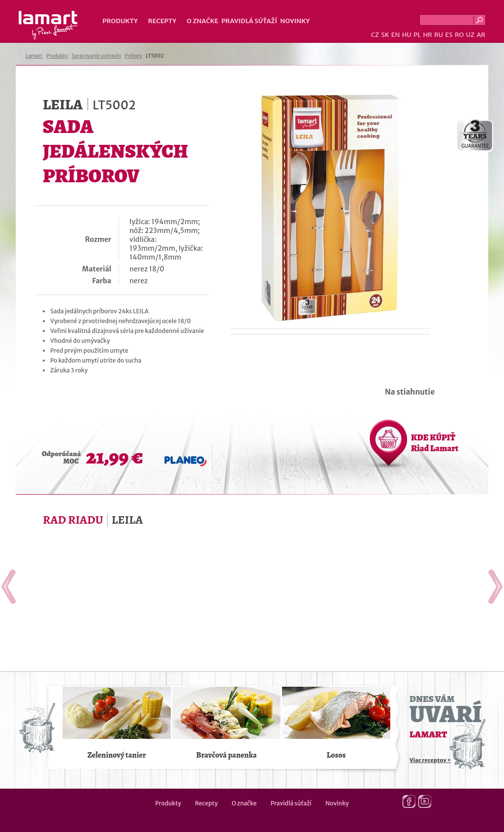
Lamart (48, 25)
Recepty (162, 21)
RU (439, 35)
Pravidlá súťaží (250, 21)
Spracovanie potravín (96, 56)
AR (481, 35)
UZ (470, 35)
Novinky (295, 21)
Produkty (120, 21)
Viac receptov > (430, 760)
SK (385, 35)
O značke (202, 21)
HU (407, 35)
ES (449, 35)
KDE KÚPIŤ (435, 443)
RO (459, 35)
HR (427, 35)
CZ (375, 35)
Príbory (134, 56)
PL (417, 35)
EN (396, 35)
